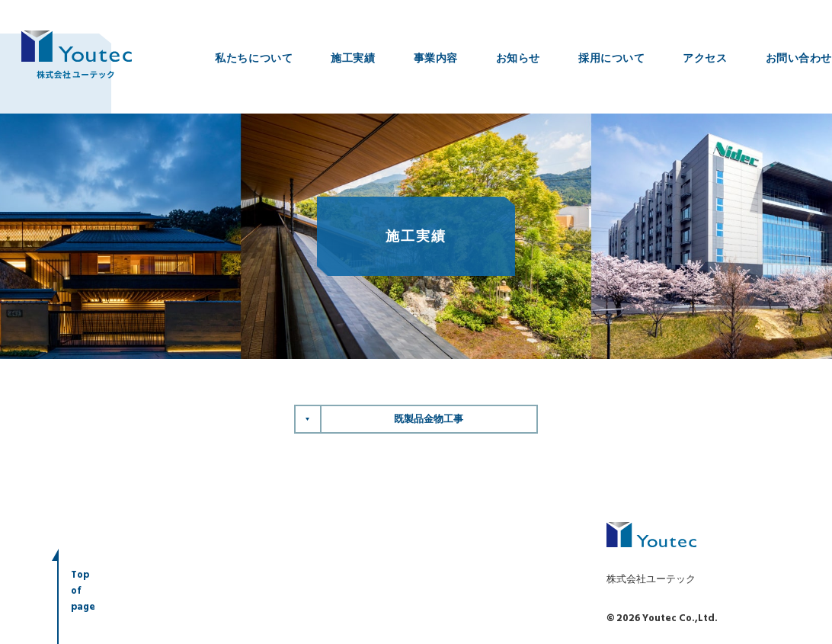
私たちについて (254, 58)
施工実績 (353, 58)
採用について (611, 58)
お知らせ (518, 58)
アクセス (705, 58)
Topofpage (83, 592)
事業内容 (436, 58)
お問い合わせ (799, 58)
